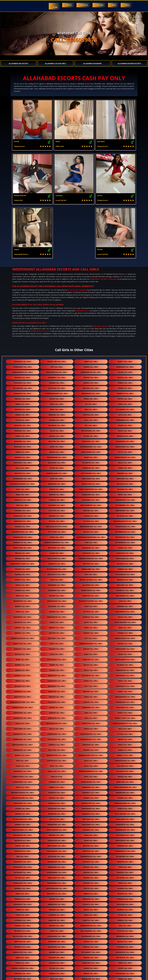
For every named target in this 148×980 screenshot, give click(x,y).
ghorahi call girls (57, 462)
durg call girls (74, 936)
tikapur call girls (22, 515)
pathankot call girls (91, 898)
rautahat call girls (57, 584)
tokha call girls (57, 483)
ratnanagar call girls (57, 515)
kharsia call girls (57, 744)
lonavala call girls (22, 446)
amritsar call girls (22, 888)
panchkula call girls (23, 409)
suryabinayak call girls (125, 478)
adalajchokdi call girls (23, 776)
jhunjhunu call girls (75, 941)
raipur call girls (57, 435)
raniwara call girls (91, 733)
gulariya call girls (125, 510)
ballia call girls (57, 675)
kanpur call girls (125, 840)
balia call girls (91, 707)
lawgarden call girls (23, 749)
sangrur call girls (22, 845)
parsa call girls (23, 558)
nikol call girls (91, 723)
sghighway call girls (23, 850)
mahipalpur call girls (91, 749)
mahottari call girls (22, 590)
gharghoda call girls (57, 627)
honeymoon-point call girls (22, 648)
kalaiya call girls (91, 478)
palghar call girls (57, 904)
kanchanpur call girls (125, 558)
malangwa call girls (125, 542)
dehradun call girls (57, 760)
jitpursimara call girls (125, 489)
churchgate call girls (125, 632)
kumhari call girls (125, 792)
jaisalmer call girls (22, 387)
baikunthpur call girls (57, 701)
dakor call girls (125, 371)
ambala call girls (57, 733)
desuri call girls (125, 861)
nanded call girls (23, 771)
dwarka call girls (91, 696)
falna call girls (57, 414)
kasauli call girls (57, 382)
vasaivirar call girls (125, 653)
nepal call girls (125, 441)
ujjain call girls (22, 904)
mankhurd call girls (23, 967)
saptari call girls (57, 579)
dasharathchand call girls (91, 547)
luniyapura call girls (22, 659)
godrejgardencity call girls (125, 669)
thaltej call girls (57, 765)
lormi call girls (22, 856)
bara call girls (125, 574)
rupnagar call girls (57, 755)
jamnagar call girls (125, 313)
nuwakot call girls (22, 595)
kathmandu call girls (125, 451)
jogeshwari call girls (57, 882)
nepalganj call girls (125, 504)
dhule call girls (125, 691)
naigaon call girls (40, 936)
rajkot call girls (125, 308)
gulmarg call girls (57, 451)
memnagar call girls (23, 696)
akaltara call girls (57, 696)
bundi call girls (57, 393)
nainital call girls (91, 866)
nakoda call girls (91, 813)
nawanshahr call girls (125, 643)
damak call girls (125, 494)
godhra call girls (57, 366)
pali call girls (91, 371)
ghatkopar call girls (125, 951)
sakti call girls (57, 925)
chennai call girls (57, 920)
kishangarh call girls (22, 425)
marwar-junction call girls (91, 701)
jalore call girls (91, 382)
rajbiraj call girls (22, 520)
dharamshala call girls (91, 685)
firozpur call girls (91, 797)
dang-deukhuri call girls (125, 568)
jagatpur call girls (22, 643)
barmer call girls (57, 898)
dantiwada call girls (125, 622)
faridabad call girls (91, 653)
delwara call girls (22, 877)
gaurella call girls (22, 622)
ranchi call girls (125, 755)
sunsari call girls (57, 558)
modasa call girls (125, 324)
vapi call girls (57, 313)
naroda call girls (125, 946)
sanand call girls (57, 329)
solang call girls (57, 914)
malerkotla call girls (57, 840)
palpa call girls (57, 590)
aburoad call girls (57, 361)
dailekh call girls (57, 595)
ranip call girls (22, 606)
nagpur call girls (57, 872)
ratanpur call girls (91, 622)
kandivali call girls (57, 749)
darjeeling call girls (91, 441)
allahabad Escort (83, 257)
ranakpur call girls (57, 430)
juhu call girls (125, 872)
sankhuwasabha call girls (91, 590)
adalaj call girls (22, 669)
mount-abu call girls (57, 308)
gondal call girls (125, 866)
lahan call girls (57, 499)
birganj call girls (23, 504)
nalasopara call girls (23, 882)
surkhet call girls (23, 574)
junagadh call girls (23, 340)
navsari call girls (22, 324)
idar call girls (22, 451)
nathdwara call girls (23, 334)
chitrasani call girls (57, 685)
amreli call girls (23, 350)
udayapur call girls (23, 568)
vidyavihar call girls (57, 962)
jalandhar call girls (125, 802)
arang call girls (91, 914)
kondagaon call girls (91, 946)
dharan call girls (23, 473)
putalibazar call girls (125, 520)
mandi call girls (57, 611)
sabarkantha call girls (91, 318)
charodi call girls (91, 648)
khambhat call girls (57, 324)
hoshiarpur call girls (23, 813)
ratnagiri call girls (22, 818)
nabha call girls (91, 840)
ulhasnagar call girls (91, 882)
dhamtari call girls (57, 638)
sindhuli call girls (22, 579)
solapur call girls (125, 877)
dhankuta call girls (125, 536)
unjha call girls (23, 441)
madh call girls (22, 840)
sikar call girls (57, 425)
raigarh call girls (57, 909)
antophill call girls (91, 967)
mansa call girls (23, 616)
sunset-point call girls (125, 664)
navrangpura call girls (91, 680)
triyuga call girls (22, 499)
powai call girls (23, 861)
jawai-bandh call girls (125, 606)
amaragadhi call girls (57, 547)
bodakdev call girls (57, 632)
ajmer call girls (91, 308)
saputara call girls (57, 334)
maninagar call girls (57, 808)
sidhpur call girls (57, 441)
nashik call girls (125, 723)
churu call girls (125, 925)
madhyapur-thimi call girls (23, 510)
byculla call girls (125, 967)
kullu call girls (22, 414)
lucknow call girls (23, 866)
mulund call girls (125, 957)
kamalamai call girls (91, 515)
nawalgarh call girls (125, 393)
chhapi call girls (125, 914)
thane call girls (22, 712)
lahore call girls (23, 755)
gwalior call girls (91, 606)
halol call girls (91, 366)
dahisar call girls (91, 829)
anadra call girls (91, 904)
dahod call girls (57, 345)
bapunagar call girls (23, 781)
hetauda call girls (125, 462)
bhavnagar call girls (91, 340)
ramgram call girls (57, 531)
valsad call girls (125, 318)
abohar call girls (91, 818)
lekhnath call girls (57, 510)
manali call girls (91, 329)
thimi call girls (91, 489)
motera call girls (91, 792)
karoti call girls (125, 659)
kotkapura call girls (125, 920)
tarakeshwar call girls (125, 473)
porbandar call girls (125, 366)
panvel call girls (22, 792)
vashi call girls (125, 813)
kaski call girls (91, 552)
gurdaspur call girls (57, 787)
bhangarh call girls (22, 808)
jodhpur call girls (91, 361)
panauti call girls (23, 526)
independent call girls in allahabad (103, 225)
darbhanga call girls (22, 685)
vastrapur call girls (125, 904)
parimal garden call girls (22, 914)
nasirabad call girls (91, 446)
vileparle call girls (91, 808)
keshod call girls (91, 324)
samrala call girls (57, 691)
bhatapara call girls (57, 792)
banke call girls (57, 568)
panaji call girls (22, 909)
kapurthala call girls (57, 707)
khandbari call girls (57, 536)
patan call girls (23, 366)
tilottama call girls (57, 478)
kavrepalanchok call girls (23, 584)
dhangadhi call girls (22, 462)
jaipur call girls (22, 733)
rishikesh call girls (23, 893)
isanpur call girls (57, 659)
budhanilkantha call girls (125, 467)
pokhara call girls (23, 457)
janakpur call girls (22, 467)
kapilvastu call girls (57, 520)
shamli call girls (22, 382)
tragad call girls (57, 616)
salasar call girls (125, 435)
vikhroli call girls (91, 962)
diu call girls (91, 350)
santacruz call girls (57, 951)
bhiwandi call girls (108, 936)
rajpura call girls (57, 781)
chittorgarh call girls (91, 419)
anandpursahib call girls (22, 744)
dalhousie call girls (57, 409)
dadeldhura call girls (125, 595)
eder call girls (22, 707)
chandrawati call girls (125, 797)
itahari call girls (91, 462)
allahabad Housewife (92, 63)
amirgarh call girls (91, 930)
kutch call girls (125, 398)
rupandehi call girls (22, 563)
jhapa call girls (91, 568)
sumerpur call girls (91, 414)
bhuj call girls (91, 355)
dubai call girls (91, 600)
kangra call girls (91, 824)
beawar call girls (91, 638)
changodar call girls (125, 616)
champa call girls (91, 744)
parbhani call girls (23, 920)
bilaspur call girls (125, 430)
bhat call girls (57, 712)
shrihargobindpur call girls (91, 717)
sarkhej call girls (22, 760)
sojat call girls (23, 435)
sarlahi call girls (91, 595)
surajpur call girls (125, 845)
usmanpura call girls (57, 771)
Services (82, 5)
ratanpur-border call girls (23, 430)
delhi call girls (125, 675)
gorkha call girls (125, 515)
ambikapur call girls (57, 850)
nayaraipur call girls (125, 898)
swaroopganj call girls (125, 707)
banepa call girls (22, 552)
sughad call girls (91, 888)
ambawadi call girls (57, 813)
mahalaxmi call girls (22, 494)
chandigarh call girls (57, 680)
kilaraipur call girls (57, 893)
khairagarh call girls (22, 829)
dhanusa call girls (91, 563)
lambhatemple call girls (23, 723)
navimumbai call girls (57, 829)
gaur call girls (57, 526)
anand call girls (23, 398)
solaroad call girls (22, 946)
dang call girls (91, 574)
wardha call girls (125, 856)
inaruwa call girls (125, 526)
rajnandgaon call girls (91, 802)
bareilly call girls (125, 701)
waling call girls (57, 542)
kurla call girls (57, 957)
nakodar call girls (91, 691)
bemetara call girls (125, 728)
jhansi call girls (91, 627)
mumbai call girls (125, 930)
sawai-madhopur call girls (91, 435)
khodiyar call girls (22, 797)
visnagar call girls (22, 377)
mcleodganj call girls (91, 377)
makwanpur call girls (57, 563)
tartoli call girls (91, 834)
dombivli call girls (23, 872)
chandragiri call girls (23, 483)
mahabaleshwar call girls (22, 739)
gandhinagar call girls (22, 318)
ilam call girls (125, 547)
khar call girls (23, 951)
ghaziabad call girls (91, 771)
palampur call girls (91, 409)
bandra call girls (22, 611)
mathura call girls (91, 765)
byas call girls (91, 520)
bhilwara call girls (23, 393)
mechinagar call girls (125, 483)
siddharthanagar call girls (91, 504)
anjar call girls (91, 403)
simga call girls (125, 909)
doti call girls (91, 584)
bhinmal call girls (22, 834)
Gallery (98, 5)
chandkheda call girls (22, 728)
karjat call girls (125, 638)
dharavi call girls (23, 957)
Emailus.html (57, 723)
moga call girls (125, 829)
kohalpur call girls (125, 499)
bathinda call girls (23, 925)
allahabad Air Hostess (18, 63)
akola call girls (91, 616)
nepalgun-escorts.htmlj (57, 473)
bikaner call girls (125, 419)
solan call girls (57, 377)
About (66, 5)
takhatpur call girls (91, 669)
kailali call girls (125, 563)
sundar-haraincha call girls (57, 489)
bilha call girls (91, 787)
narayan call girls (91, 542)
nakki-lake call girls (57, 717)
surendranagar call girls (57, 340)
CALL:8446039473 (74, 40)
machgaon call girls (91, 755)
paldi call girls (57, 600)
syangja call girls (125, 579)
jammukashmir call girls (125, 749)
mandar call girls (57, 856)
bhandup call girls (91, 951)
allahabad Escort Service (40, 277)
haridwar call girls (23, 638)
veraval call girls (22, 345)
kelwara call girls (125, 611)
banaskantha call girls (57, 318)
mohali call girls (23, 930)
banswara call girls (91, 387)
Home (52, 7)
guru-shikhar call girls (57, 776)
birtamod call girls (57, 494)
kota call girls (125, 361)
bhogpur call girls (23, 787)
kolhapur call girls (125, 717)
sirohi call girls (57, 350)
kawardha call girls (23, 717)
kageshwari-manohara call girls (91, 483)
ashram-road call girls (23, 653)
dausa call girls (125, 600)
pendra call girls (125, 744)
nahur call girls (23, 962)
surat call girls (125, 350)
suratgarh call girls (91, 425)
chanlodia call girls (91, 909)
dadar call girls (57, 653)
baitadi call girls (22, 600)
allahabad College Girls (55, 63)
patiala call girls (125, 680)
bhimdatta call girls (23, 489)
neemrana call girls (125, 882)
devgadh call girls (22, 632)
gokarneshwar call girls (22, 478)
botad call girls (125, 345)
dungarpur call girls (125, 771)
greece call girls (23, 627)
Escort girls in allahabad (77, 236)
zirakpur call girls (125, 808)
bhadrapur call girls (23, 547)
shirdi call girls (125, 414)
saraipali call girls (125, 818)
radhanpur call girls (23, 680)
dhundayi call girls (57, 739)
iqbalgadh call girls (57, 824)
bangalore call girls (91, 925)
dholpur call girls (22, 419)
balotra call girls (57, 387)
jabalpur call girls (57, 866)
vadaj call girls (91, 781)
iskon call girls (91, 643)
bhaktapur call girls (57, 504)
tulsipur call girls (91, 467)
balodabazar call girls (57, 669)
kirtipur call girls (91, 510)
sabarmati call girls (91, 760)
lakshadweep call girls (125, 446)
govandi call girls (125, 962)
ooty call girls (91, 632)
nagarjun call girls (91, 494)
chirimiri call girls (57, 728)
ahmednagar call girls (125, 776)
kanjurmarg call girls (91, 957)
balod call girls (91, 611)
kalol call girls (125, 409)
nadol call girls (91, 856)
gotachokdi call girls (57, 606)
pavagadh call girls (23, 329)
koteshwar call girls (125, 781)
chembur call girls (57, 861)
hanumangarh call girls (91, 393)
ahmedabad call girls (23, 313)
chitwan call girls (91, 558)
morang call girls (125, 552)
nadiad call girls (57, 398)
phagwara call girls (57, 648)
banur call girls (91, 920)
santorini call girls (23, 675)
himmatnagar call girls (125, 403)
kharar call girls (57, 946)
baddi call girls (91, 861)
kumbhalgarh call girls (57, 419)
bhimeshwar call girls (91, 536)
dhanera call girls (91, 776)
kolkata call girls (91, 850)
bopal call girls (125, 627)
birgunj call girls (91, 457)
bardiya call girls (57, 574)
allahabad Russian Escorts (129, 63)
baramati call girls (91, 739)
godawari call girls (91, 499)
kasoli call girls (91, 712)
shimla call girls (125, 329)
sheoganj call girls (125, 850)
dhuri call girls (57, 877)
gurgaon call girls (91, 845)
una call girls (22, 802)
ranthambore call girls (91, 451)
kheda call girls (91, 345)
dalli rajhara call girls (91, 877)
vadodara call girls (22, 308)
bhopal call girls (22, 701)
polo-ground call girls (125, 760)
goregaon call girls (57, 664)
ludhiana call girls (125, 893)
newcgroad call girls (125, 787)
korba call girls (125, 696)
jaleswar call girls (91, 531)
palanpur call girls (57, 371)
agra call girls (91, 659)
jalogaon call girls (57, 802)
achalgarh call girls (125, 765)
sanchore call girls (125, 425)
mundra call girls (22, 403)
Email (127, 5)
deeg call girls (91, 664)
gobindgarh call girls (125, 648)
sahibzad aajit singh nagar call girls (40, 941)
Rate (113, 5)
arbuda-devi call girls (22, 898)
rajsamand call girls (125, 387)
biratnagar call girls (125, 457)
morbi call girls (125, 334)
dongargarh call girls (91, 728)
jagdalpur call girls (57, 622)
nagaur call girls (57, 643)
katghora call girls (125, 824)
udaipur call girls (23, 355)
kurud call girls (91, 675)
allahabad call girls (100, 272)
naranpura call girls (125, 739)
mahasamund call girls (22, 691)
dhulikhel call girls (57, 552)
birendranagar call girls (91, 473)
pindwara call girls (57, 888)
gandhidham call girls (57, 403)
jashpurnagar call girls (57, 834)
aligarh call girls (125, 834)
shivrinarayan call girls (91, 872)
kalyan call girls (23, 824)
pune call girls (110, 941)
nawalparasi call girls (125, 584)
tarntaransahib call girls (125, 733)
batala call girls (125, 888)
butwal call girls (57, 467)
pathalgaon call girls (22, 765)
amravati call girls (57, 930)
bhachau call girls (91, 334)
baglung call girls (125, 531)
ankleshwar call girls (91, 398)
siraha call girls (22, 531)
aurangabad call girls (57, 818)
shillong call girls (125, 712)
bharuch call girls (125, 382)
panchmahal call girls (57, 797)
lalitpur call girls (57, 457)
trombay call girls (57, 967)
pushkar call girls (57, 446)
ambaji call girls (22, 361)
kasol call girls (125, 377)
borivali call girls (91, 893)
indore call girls (125, 685)
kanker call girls (57, 845)
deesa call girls (57, 355)
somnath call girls (125, 340)
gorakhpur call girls (22, 664)
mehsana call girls (23, 371)
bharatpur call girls (91, 430)
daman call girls (91, 313)
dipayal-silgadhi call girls (91, 526)
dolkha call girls (125, 590)
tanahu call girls (91, 579)
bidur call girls (23, 542)
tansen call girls (23, 536)
